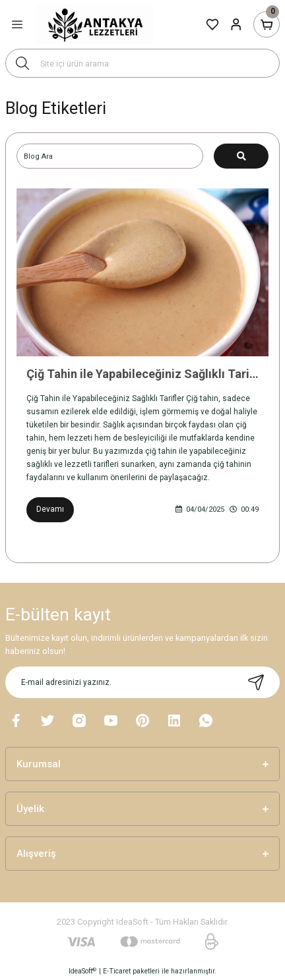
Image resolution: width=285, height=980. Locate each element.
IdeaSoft (82, 971)
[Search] (142, 63)
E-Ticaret (117, 971)
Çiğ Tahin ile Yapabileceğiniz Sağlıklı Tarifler (142, 374)
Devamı (50, 509)
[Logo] (94, 24)
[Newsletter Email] (142, 682)
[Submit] (256, 682)
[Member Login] (236, 24)
